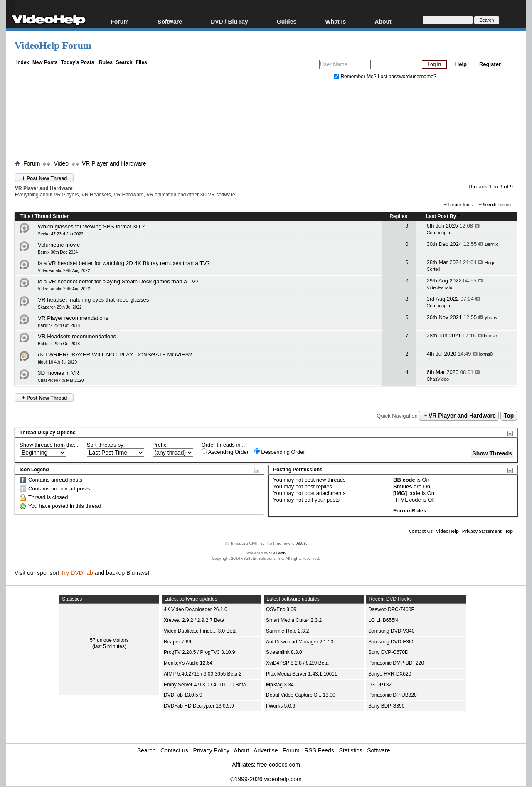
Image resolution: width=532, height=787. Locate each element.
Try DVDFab (77, 573)
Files (141, 62)
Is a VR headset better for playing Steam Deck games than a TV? (118, 281)
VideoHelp (447, 531)
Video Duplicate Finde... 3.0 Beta (200, 631)
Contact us (174, 750)
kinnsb (490, 336)
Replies (398, 216)
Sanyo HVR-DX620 (390, 674)
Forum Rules (410, 511)
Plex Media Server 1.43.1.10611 (302, 674)
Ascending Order (225, 452)
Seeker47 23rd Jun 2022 (61, 234)
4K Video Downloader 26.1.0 (196, 609)
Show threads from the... (49, 445)
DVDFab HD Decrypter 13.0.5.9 (199, 706)
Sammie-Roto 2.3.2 (287, 631)
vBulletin (277, 553)
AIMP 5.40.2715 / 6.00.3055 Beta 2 (203, 674)
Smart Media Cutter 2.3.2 (294, 620)
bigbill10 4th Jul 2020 (57, 362)
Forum (120, 21)
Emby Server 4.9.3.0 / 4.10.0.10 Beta (205, 685)
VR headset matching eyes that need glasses (93, 300)
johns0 (486, 354)
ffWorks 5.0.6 (281, 706)
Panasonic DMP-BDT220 (396, 663)
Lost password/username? (407, 77)
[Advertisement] (266, 122)
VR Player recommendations (73, 318)
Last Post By (444, 216)
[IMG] (400, 493)
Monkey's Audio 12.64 (188, 663)
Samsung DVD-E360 (391, 642)
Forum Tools (460, 205)
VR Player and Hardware (114, 163)
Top (509, 416)
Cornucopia (438, 233)
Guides (287, 21)
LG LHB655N (383, 620)
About (383, 21)
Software (170, 21)
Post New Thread (44, 178)
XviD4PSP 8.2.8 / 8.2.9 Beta (297, 663)
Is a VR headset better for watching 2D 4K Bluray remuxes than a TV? (124, 263)
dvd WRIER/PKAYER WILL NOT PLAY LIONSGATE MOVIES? (115, 355)
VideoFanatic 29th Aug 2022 (64, 271)
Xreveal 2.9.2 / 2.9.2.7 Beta (194, 620)
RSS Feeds (319, 750)
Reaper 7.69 (177, 642)
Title (25, 216)
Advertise (266, 750)
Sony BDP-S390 (386, 706)
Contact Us (421, 531)
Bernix (491, 244)
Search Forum (497, 205)
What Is (335, 21)
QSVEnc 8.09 (281, 609)
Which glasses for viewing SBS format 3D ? (91, 226)
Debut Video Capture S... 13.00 (301, 695)
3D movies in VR (58, 373)
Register (490, 64)
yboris (491, 317)
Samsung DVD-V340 (391, 631)
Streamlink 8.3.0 (284, 652)
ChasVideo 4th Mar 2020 (61, 380)
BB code (404, 480)
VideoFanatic (440, 287)
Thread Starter (52, 216)
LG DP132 (380, 685)
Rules (106, 62)
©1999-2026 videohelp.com (266, 779)
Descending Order (280, 452)
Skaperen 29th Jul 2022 (60, 307)
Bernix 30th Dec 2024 (58, 252)
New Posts (45, 62)
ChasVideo (438, 379)
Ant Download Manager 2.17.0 (300, 642)
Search (124, 62)
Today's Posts (77, 62)
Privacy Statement (482, 531)
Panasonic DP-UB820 (393, 695)
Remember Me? (356, 77)
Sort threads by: (106, 445)
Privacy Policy (211, 750)
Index (23, 62)
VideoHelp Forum (53, 45)
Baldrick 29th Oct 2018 (59, 325)
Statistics (351, 750)
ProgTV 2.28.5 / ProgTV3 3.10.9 (199, 652)
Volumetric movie (59, 245)
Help (461, 64)
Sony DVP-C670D (388, 652)
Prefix (159, 445)
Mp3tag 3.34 (280, 685)
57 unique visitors (109, 640)
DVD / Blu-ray (229, 21)
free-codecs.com (278, 765)
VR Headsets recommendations (77, 336)
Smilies (403, 486)
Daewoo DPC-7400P (391, 609)
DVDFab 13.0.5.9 (183, 695)
